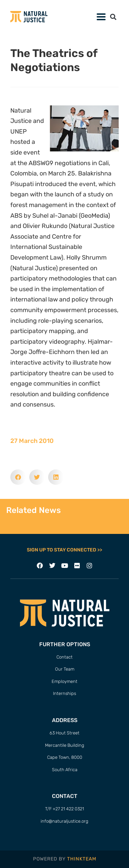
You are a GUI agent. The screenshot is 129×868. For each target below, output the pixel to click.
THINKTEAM (82, 859)
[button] (113, 17)
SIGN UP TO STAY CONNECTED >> (64, 550)
